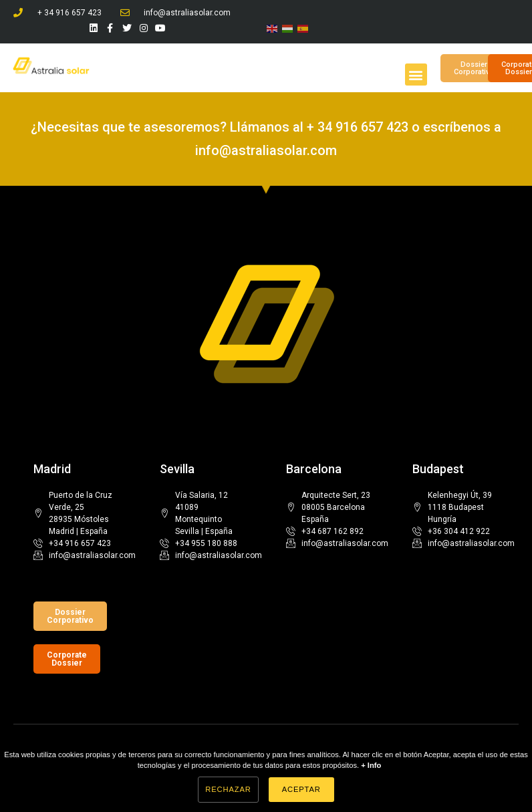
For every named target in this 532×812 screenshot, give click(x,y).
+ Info (371, 765)
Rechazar (228, 789)
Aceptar (301, 789)
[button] (416, 75)
